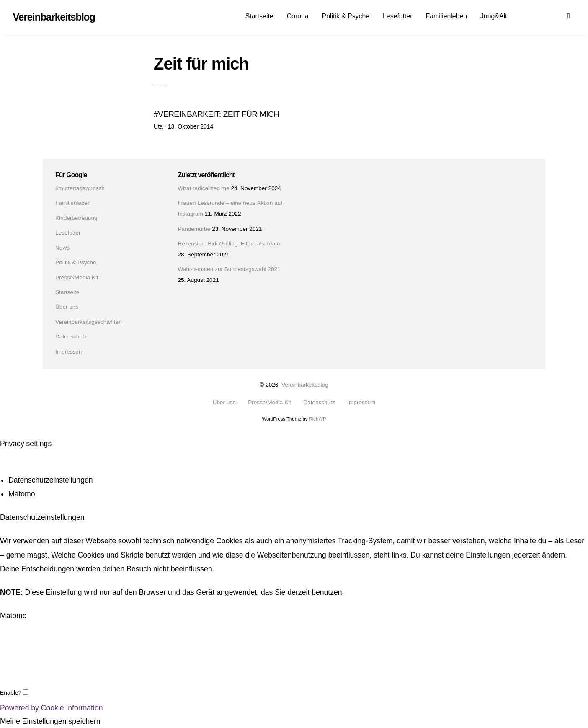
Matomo (22, 494)
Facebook (530, 15)
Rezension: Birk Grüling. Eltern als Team (229, 244)
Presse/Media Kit (77, 277)
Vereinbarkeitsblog (305, 385)
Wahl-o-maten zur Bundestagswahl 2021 (229, 269)
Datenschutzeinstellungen (51, 480)
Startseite (259, 16)
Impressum (69, 351)
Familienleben (446, 16)
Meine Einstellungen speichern (50, 722)
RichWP (318, 419)
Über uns (67, 307)
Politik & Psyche (346, 16)
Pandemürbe (194, 228)
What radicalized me (204, 188)
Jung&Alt (494, 16)
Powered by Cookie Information (51, 708)
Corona (298, 16)
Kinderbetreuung (76, 218)
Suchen (574, 15)
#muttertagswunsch (80, 188)
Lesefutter (397, 16)
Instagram (544, 15)
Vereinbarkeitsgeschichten (89, 322)
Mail (559, 15)
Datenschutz (71, 337)
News (62, 247)
